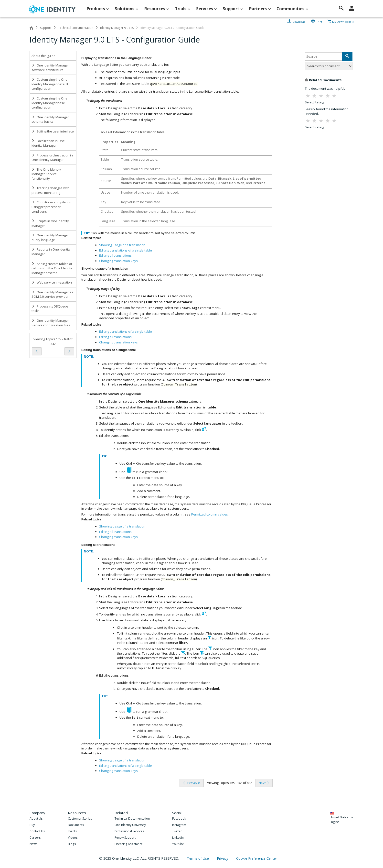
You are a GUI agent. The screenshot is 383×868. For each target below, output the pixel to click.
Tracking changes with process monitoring (50, 190)
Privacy (223, 858)
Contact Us (37, 831)
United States (342, 817)
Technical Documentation (76, 28)
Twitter (177, 831)
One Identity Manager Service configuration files (51, 323)
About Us (36, 819)
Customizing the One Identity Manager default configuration (50, 84)
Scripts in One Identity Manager (50, 223)
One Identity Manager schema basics (50, 119)
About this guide (43, 56)
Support (46, 28)
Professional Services (129, 831)
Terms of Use (198, 858)
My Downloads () (343, 21)
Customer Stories (80, 819)
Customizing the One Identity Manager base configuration (49, 103)
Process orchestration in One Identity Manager (52, 158)
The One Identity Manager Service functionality (46, 174)
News (33, 844)
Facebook (179, 819)
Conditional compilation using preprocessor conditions (51, 207)
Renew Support (125, 838)
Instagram (179, 825)
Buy (32, 825)
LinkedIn (178, 838)
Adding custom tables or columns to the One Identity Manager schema (52, 268)
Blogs (72, 844)
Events (72, 831)
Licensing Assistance (129, 844)
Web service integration (52, 282)
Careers (35, 838)
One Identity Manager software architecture (50, 68)
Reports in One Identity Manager (51, 252)
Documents (76, 825)
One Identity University (130, 825)
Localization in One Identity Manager (48, 143)
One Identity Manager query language (50, 237)
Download (299, 21)
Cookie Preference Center (257, 858)
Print (319, 21)
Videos (73, 838)
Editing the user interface (53, 131)
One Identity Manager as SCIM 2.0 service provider (52, 294)
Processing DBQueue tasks (50, 309)
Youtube (178, 844)
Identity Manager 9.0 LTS (117, 28)
